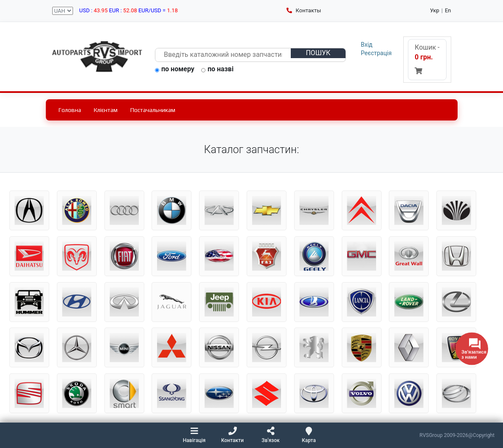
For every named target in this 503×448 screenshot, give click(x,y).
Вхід (367, 45)
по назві (217, 70)
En (448, 10)
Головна (70, 110)
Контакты (304, 10)
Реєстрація (376, 53)
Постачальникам (153, 110)
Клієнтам (106, 110)
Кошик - (427, 59)
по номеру (175, 70)
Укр (435, 10)
